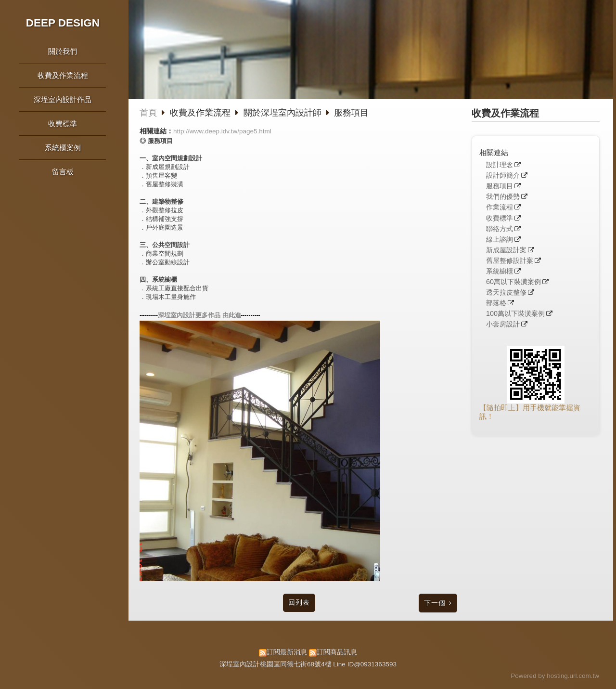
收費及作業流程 (201, 113)
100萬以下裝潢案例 (515, 314)
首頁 (148, 113)
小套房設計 (503, 324)
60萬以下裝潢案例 (513, 282)
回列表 (299, 603)
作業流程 (500, 207)
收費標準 (500, 218)
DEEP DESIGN (63, 23)
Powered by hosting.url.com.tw (555, 676)
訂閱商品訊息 (337, 652)
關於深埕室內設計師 (282, 113)
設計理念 (500, 165)
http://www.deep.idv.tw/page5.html (222, 131)
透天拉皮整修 (506, 292)
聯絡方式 (500, 229)
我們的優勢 (503, 197)
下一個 (435, 603)
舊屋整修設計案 (510, 261)
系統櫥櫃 (500, 271)
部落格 (496, 303)
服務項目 (500, 186)
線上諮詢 (500, 240)
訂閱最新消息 (287, 652)
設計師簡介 (503, 175)
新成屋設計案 (506, 250)
